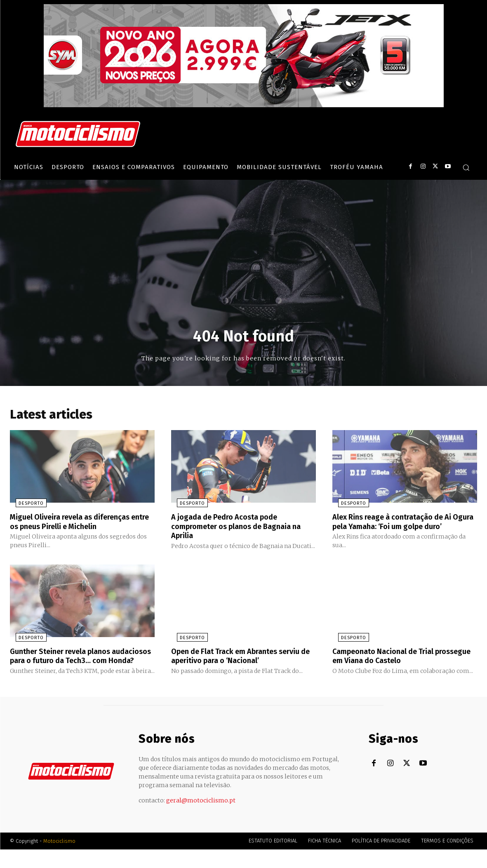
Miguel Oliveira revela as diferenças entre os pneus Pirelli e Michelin (77, 523)
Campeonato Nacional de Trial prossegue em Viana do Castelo (392, 666)
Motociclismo (59, 860)
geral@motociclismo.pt (201, 819)
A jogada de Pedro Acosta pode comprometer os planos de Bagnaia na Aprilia (239, 528)
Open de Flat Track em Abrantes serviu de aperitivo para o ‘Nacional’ (239, 666)
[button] (466, 167)
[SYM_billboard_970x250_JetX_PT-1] (244, 105)
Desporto (25, 505)
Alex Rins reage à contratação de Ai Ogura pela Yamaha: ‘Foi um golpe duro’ (399, 528)
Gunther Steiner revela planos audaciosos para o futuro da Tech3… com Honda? (78, 670)
